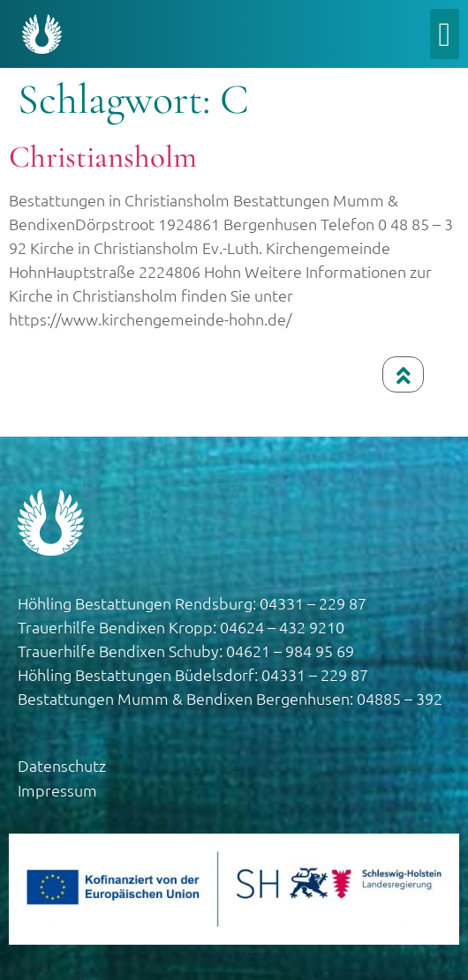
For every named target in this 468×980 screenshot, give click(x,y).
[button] (445, 34)
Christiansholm (103, 157)
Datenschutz (62, 765)
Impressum (57, 790)
